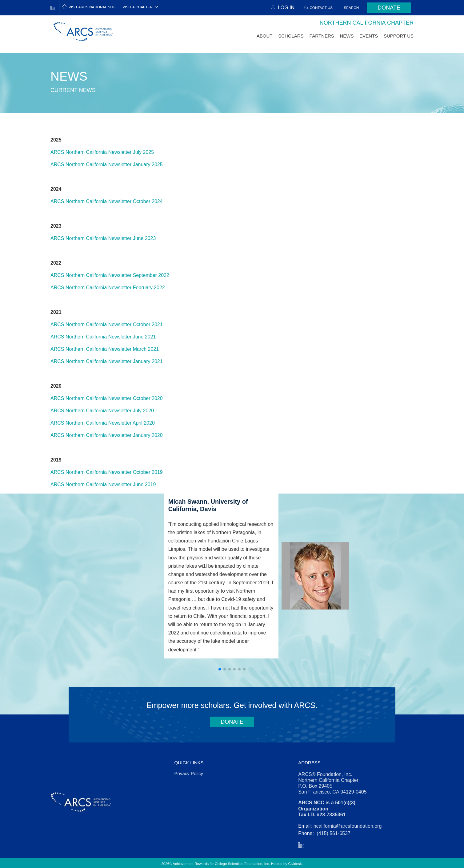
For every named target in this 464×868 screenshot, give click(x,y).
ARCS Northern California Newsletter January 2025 (107, 164)
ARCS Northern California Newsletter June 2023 (103, 238)
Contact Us (321, 8)
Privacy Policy (189, 773)
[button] (220, 669)
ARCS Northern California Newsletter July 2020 (102, 411)
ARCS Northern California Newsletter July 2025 (102, 152)
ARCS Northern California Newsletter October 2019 (107, 472)
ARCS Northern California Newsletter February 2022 (108, 288)
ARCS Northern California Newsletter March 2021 (105, 349)
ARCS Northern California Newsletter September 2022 (110, 275)
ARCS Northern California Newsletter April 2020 (103, 423)
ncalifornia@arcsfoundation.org (348, 826)
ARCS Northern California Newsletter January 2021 (107, 361)
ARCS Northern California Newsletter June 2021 (103, 337)
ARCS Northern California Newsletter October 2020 (107, 398)
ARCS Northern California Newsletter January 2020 (107, 435)
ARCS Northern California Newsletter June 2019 (103, 484)
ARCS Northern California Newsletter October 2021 (107, 324)
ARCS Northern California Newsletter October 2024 (107, 201)
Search (352, 8)
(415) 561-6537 (333, 833)
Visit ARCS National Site (92, 7)
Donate (389, 8)
